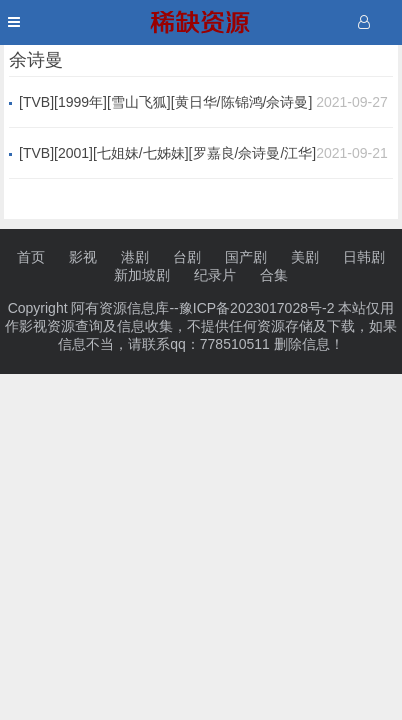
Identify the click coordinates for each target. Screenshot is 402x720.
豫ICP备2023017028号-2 (257, 308)
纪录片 (215, 275)
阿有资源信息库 (120, 308)
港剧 (135, 257)
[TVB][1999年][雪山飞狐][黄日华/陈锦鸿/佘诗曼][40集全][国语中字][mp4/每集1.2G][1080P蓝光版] (165, 103)
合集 (274, 275)
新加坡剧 (142, 275)
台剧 (187, 257)
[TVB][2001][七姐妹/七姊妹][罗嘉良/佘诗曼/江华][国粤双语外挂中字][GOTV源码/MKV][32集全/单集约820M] (167, 154)
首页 (31, 257)
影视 (83, 257)
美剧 (305, 257)
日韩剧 (364, 257)
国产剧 (246, 257)
